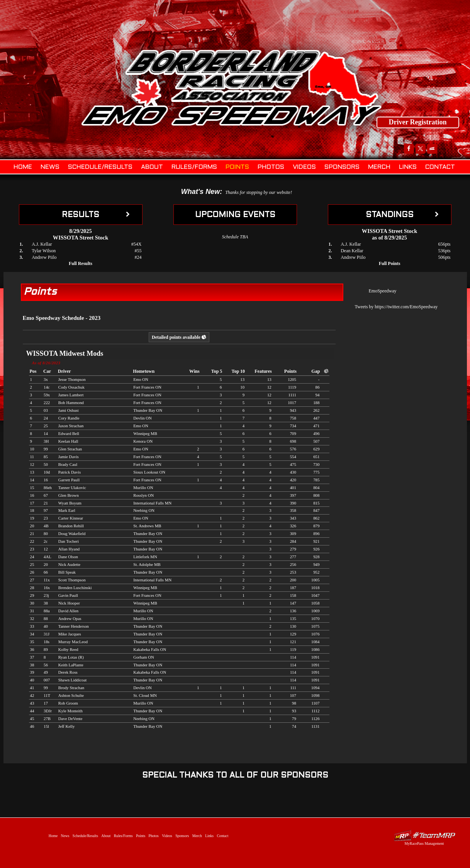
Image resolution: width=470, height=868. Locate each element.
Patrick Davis (70, 472)
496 (316, 433)
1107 (315, 703)
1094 (316, 688)
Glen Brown (69, 495)
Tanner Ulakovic (72, 488)
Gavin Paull (68, 595)
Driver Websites (424, 835)
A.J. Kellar (42, 244)
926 (316, 549)
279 (293, 549)
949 (316, 564)
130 (293, 626)
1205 (292, 379)
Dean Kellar (352, 251)
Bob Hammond (71, 403)
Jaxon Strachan (71, 426)
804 (316, 488)
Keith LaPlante (71, 665)
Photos (271, 167)
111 (293, 688)
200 (293, 580)
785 (316, 480)
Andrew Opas (70, 618)
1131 (315, 726)
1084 (316, 642)
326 (293, 526)
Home (23, 167)
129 (293, 634)
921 (316, 541)
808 (316, 495)
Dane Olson (68, 557)
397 (293, 495)
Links (408, 167)
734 (293, 426)
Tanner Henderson (74, 626)
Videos (304, 167)
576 (293, 449)
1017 (292, 403)
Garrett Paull (69, 480)
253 (293, 572)
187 (293, 588)
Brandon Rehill (71, 526)
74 (294, 726)
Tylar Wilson (44, 251)
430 (293, 472)
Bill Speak (67, 572)
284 (293, 541)
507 (316, 441)
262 (316, 410)
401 (293, 488)
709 (293, 433)
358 (293, 510)
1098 (316, 695)
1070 (316, 618)
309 (293, 533)
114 (293, 657)
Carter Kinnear (71, 518)
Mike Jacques (70, 634)
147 (293, 603)
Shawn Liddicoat (72, 680)
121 (293, 642)
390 (293, 503)
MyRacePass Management (424, 843)
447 (316, 418)
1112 (316, 711)
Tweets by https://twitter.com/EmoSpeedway (396, 307)
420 (293, 480)
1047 (316, 595)
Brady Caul (68, 464)
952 (316, 572)
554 (293, 457)
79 (294, 719)
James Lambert (71, 395)
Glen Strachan (70, 449)
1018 (316, 588)
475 (293, 464)
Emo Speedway (232, 87)
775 (316, 472)
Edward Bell (69, 433)
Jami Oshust (69, 410)
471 (316, 426)
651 (316, 457)
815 (316, 503)
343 (293, 518)
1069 (316, 611)
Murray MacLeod (73, 642)
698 (293, 441)
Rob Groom (68, 703)
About (152, 167)
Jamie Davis (69, 457)
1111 (292, 395)
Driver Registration (417, 122)
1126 (315, 719)
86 (318, 387)
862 (316, 518)
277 (293, 557)
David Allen (68, 611)
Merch (379, 167)
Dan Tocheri (69, 541)
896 (316, 533)
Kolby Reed (68, 649)
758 (293, 418)
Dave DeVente (70, 719)
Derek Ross (68, 672)
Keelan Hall (68, 441)
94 (318, 395)
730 (316, 464)
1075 (316, 626)
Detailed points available (179, 337)
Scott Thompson (72, 580)
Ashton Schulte (71, 695)
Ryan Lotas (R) (71, 657)
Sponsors (342, 167)
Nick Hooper (69, 603)
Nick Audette (69, 564)
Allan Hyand (69, 549)
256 (293, 564)
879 (316, 526)
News (50, 167)
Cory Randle (69, 418)
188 (316, 403)
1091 (316, 657)
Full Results (81, 263)
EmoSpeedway (383, 291)
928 (316, 557)
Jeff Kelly (67, 726)
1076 (316, 634)
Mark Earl (67, 510)
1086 (316, 649)
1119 (292, 387)
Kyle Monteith (70, 711)
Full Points (390, 263)
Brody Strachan (71, 688)
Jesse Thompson (72, 379)
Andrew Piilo (44, 257)
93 (294, 711)
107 (293, 695)
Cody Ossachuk (71, 387)
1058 (316, 603)
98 (294, 703)
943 (293, 410)
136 (293, 611)
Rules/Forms (194, 167)
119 (293, 649)
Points (237, 167)
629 (316, 449)
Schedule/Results (100, 167)
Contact (440, 167)
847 (316, 510)
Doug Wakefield (72, 533)
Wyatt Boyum (70, 503)
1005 (316, 580)
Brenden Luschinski (75, 588)
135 (293, 618)
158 (293, 595)
